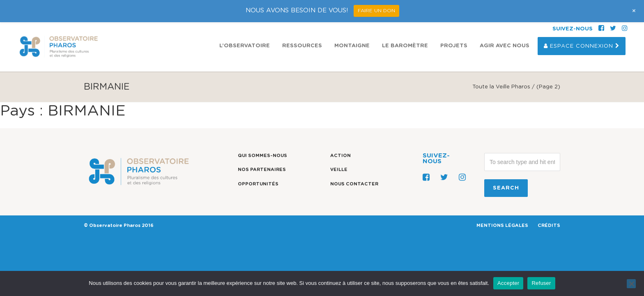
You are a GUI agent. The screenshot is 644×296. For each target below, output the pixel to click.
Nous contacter (354, 184)
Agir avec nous (505, 24)
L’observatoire (245, 24)
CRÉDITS (549, 225)
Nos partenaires (262, 170)
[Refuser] (631, 284)
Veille (339, 170)
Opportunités (258, 184)
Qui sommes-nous (262, 156)
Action (340, 156)
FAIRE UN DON (376, 11)
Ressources (302, 24)
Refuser (541, 283)
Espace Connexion (582, 24)
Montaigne (352, 24)
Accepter (508, 283)
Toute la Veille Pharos (501, 87)
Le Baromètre (405, 24)
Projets (454, 24)
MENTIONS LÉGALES (502, 225)
